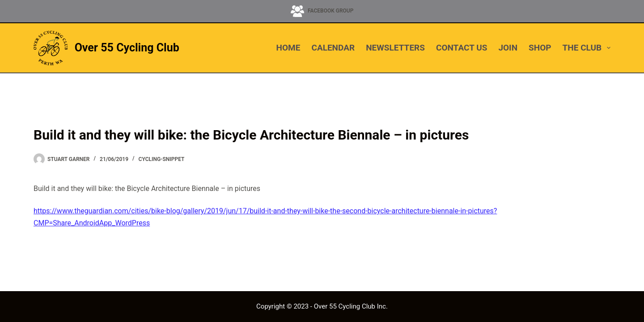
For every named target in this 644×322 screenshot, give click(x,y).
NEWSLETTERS (395, 48)
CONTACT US (462, 48)
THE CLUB (587, 48)
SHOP (540, 48)
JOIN (508, 48)
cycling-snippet (162, 159)
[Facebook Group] (322, 11)
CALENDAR (333, 48)
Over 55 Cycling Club (127, 48)
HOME (288, 48)
